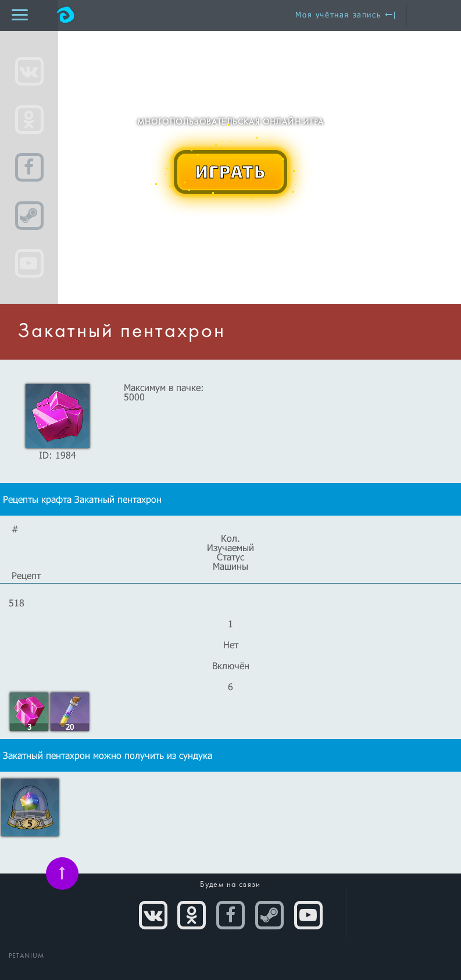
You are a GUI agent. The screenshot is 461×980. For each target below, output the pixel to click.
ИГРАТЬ (231, 171)
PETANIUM (27, 956)
